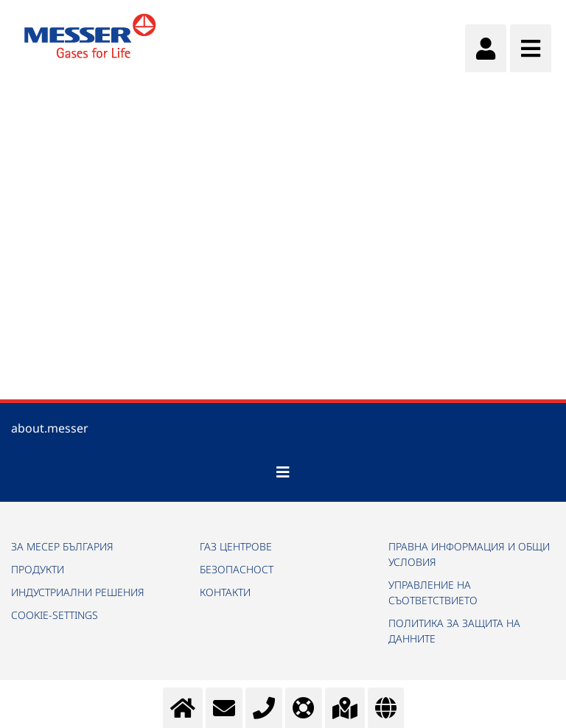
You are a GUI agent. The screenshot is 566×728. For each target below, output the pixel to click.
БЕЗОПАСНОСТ (237, 569)
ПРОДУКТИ (38, 569)
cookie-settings (55, 615)
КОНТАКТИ (225, 592)
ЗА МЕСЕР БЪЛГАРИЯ (62, 546)
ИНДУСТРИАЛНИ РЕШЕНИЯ (78, 592)
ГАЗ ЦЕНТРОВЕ (236, 546)
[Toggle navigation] (283, 472)
